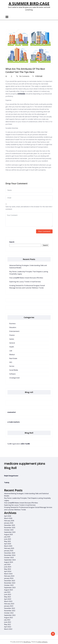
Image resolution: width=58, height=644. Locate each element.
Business (12, 324)
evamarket (12, 412)
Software (12, 374)
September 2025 (10, 532)
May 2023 (7, 597)
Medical (12, 355)
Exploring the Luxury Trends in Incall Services (25, 282)
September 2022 (10, 615)
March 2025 (8, 546)
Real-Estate (13, 358)
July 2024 (7, 564)
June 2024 (8, 567)
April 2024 (8, 571)
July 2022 (7, 620)
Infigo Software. (43, 642)
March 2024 (8, 574)
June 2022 (8, 622)
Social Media (14, 370)
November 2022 (10, 611)
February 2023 (9, 604)
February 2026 (9, 521)
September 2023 (10, 588)
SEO (11, 362)
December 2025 (10, 525)
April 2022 (8, 627)
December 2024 (10, 553)
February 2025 (9, 548)
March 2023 (8, 601)
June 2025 (8, 539)
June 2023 (8, 594)
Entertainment (14, 331)
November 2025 (10, 528)
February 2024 (9, 576)
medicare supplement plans (25, 464)
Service (12, 366)
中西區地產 (39, 76)
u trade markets (14, 422)
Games (12, 339)
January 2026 (9, 523)
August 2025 (8, 534)
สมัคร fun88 (25, 444)
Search (12, 242)
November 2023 (10, 583)
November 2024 (10, 555)
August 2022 (8, 618)
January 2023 (9, 606)
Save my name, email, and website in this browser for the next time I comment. (29, 208)
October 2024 (9, 558)
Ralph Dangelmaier (11, 476)
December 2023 (10, 581)
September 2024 (10, 560)
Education (13, 327)
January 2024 (9, 578)
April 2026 (8, 516)
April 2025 (8, 544)
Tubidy (7, 483)
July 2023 (7, 592)
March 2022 (8, 629)
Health (12, 347)
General (12, 343)
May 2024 (7, 569)
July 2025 (7, 537)
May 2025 (7, 541)
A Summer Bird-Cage (29, 3)
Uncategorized (14, 378)
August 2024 (8, 562)
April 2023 (8, 599)
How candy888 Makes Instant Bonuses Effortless (26, 278)
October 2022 (9, 613)
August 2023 (8, 590)
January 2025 (9, 551)
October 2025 (9, 530)
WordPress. (27, 642)
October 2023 (9, 585)
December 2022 (10, 608)
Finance (12, 335)
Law (11, 351)
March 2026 (8, 518)
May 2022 (7, 624)
